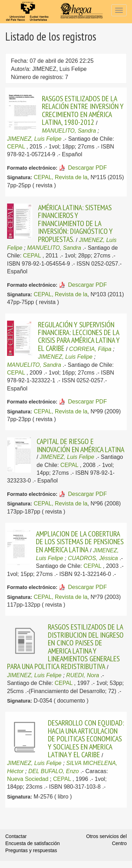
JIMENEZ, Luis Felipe (34, 139)
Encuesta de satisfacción (33, 843)
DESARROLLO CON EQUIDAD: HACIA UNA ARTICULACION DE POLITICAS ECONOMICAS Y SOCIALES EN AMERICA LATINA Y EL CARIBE (86, 739)
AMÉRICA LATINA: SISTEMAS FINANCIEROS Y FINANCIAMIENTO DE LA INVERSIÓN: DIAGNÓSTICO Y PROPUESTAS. (75, 223)
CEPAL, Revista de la (61, 177)
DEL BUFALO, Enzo (53, 771)
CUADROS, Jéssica (93, 558)
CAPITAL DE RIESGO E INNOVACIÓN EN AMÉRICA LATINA (80, 445)
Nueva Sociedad (28, 779)
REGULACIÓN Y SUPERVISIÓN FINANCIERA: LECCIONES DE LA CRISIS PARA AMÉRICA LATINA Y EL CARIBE (79, 336)
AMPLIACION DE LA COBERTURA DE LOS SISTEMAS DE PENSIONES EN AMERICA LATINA (80, 542)
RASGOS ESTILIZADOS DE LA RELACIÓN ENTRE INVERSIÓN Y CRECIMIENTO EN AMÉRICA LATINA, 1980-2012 (83, 110)
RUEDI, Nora (83, 675)
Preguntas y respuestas (31, 850)
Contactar (16, 836)
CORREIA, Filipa (90, 349)
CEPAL (16, 147)
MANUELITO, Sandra (69, 131)
